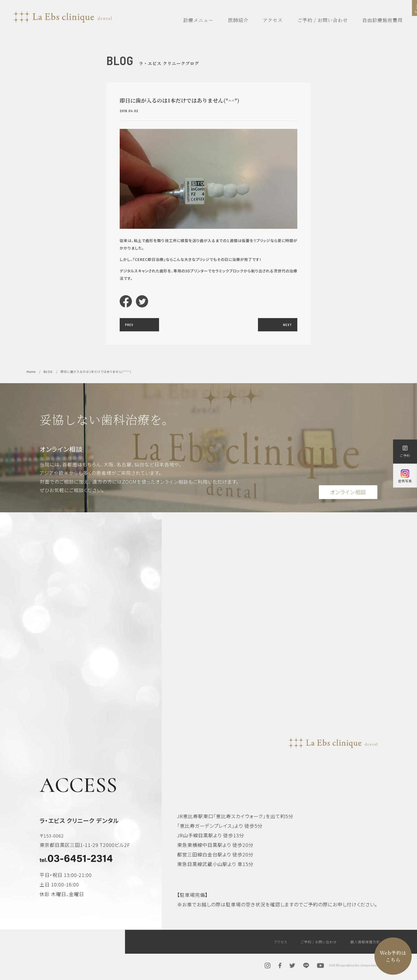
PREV (129, 325)
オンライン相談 (348, 492)
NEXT (287, 325)
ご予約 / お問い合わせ (323, 20)
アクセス (273, 20)
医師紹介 (238, 20)
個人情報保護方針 (365, 942)
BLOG (48, 371)
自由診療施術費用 (382, 20)
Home (31, 371)
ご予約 (405, 451)
